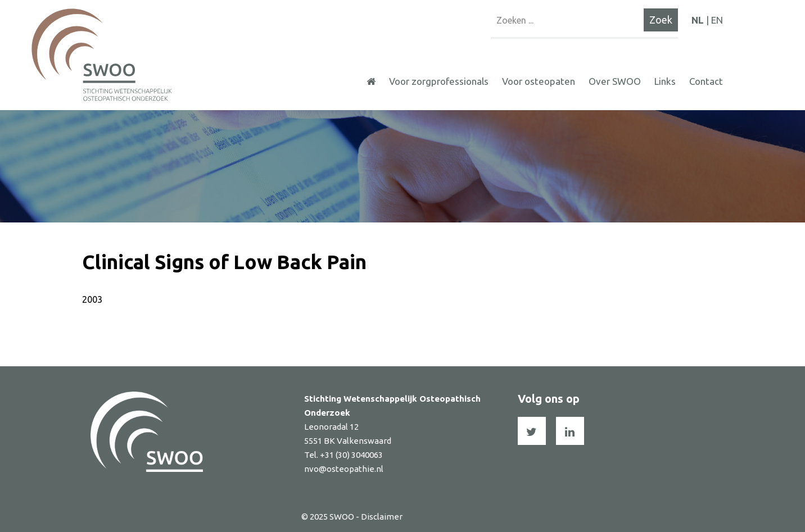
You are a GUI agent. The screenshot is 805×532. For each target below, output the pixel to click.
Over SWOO (615, 81)
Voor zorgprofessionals (439, 81)
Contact (706, 81)
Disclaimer (382, 517)
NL (698, 20)
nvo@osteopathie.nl (344, 469)
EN (717, 20)
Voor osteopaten (539, 81)
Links (665, 81)
